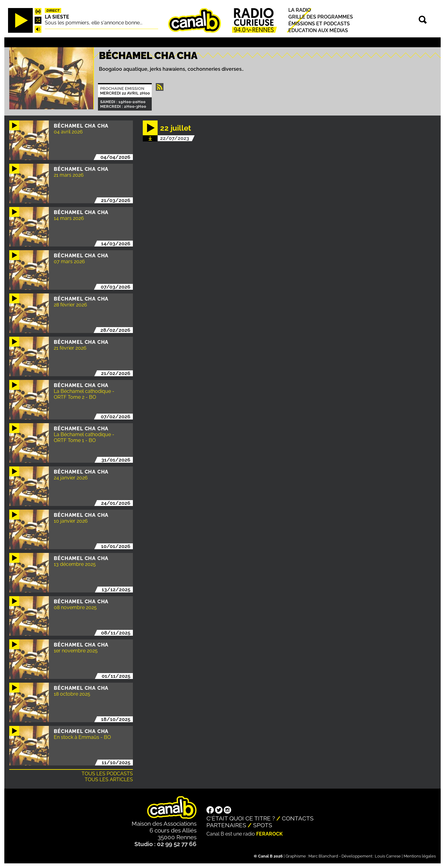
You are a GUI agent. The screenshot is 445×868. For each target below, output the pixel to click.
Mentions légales (420, 856)
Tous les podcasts (107, 774)
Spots (263, 825)
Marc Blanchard (323, 856)
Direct (53, 11)
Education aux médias (318, 30)
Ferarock (269, 834)
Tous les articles (109, 780)
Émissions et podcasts (319, 24)
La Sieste (57, 17)
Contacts (298, 818)
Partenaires (226, 825)
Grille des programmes (321, 17)
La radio (300, 10)
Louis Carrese (388, 856)
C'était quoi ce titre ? (241, 818)
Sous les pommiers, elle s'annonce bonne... (94, 23)
